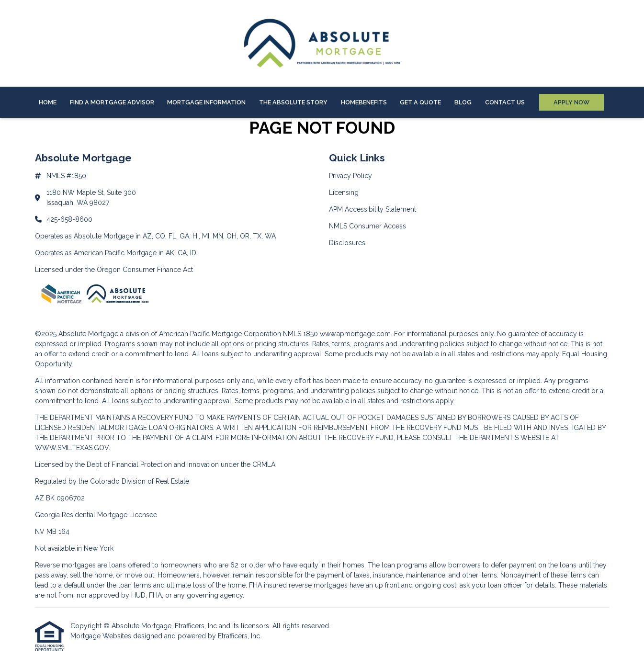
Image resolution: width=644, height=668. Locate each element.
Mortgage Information (206, 102)
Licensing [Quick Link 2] (344, 192)
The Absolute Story (293, 102)
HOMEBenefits (364, 102)
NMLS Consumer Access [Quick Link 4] (367, 226)
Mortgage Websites (102, 636)
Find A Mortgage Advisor (112, 102)
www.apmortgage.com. (356, 334)
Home (48, 102)
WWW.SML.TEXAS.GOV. (73, 448)
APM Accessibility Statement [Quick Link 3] (373, 209)
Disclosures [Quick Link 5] (347, 243)
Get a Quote (420, 102)
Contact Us (505, 102)
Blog (463, 102)
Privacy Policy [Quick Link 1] (350, 176)
